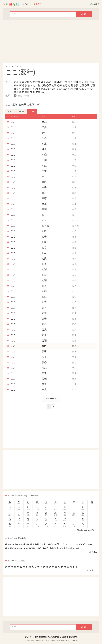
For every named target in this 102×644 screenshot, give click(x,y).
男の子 (21, 112)
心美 (16, 89)
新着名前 (64, 640)
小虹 (60, 82)
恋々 (38, 89)
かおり (36, 544)
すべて (11, 112)
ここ (13, 122)
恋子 (49, 89)
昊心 (92, 89)
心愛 (71, 85)
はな (69, 544)
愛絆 (76, 89)
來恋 (16, 82)
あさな (46, 548)
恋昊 (60, 89)
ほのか (13, 548)
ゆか (72, 548)
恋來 (43, 89)
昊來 (81, 89)
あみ (77, 548)
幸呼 (76, 82)
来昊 (38, 92)
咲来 (38, 82)
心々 (30, 85)
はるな (39, 548)
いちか (50, 544)
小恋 (49, 82)
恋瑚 (71, 89)
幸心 (87, 82)
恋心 (54, 89)
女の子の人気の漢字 (16, 560)
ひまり (43, 544)
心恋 (65, 85)
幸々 (71, 82)
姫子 (43, 82)
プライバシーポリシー (53, 640)
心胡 (22, 89)
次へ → (45, 92)
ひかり (29, 544)
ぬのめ (82, 544)
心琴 (87, 85)
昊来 (22, 92)
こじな (75, 544)
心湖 (81, 85)
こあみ (89, 544)
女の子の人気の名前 (16, 538)
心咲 (43, 85)
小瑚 (54, 82)
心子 (49, 85)
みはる (32, 548)
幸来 (16, 85)
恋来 (65, 89)
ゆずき (57, 544)
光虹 (27, 82)
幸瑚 (22, 85)
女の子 (14, 66)
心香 (32, 89)
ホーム (8, 66)
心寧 (54, 85)
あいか (60, 548)
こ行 (20, 66)
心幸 (60, 85)
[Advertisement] (51, 41)
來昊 (22, 82)
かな (26, 548)
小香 (65, 82)
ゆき (7, 548)
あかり (22, 544)
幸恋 (92, 82)
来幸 (32, 92)
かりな (15, 544)
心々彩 (37, 85)
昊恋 (16, 92)
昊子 (87, 89)
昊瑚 (27, 92)
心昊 (76, 85)
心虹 (27, 89)
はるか (64, 544)
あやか (53, 548)
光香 (32, 82)
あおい (20, 548)
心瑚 (92, 85)
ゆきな (8, 544)
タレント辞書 (73, 640)
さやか (66, 548)
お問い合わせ (40, 640)
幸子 (81, 82)
